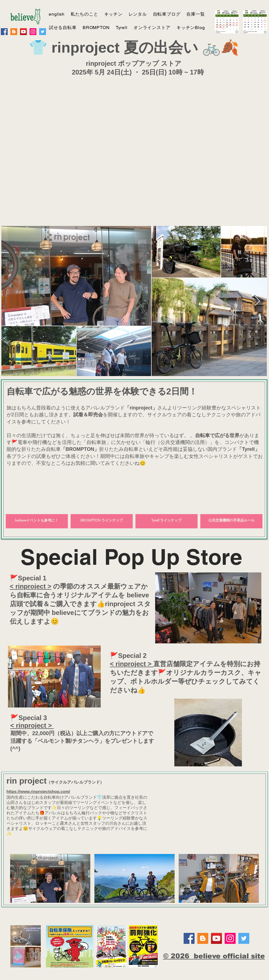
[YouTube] (23, 32)
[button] (50, 878)
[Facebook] (4, 32)
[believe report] (14, 32)
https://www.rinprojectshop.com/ (38, 791)
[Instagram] (33, 32)
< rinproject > (31, 586)
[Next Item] (257, 301)
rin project (27, 781)
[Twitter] (43, 32)
